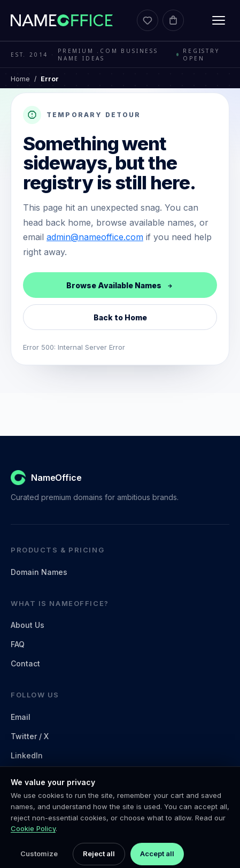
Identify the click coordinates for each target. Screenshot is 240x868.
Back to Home (120, 317)
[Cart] (173, 20)
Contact (25, 663)
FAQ (18, 644)
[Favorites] (148, 20)
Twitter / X (30, 736)
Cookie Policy (33, 849)
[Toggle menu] (219, 20)
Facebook (29, 775)
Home (20, 79)
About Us (28, 625)
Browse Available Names (120, 285)
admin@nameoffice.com (95, 237)
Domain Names (39, 572)
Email (21, 717)
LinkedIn (27, 755)
